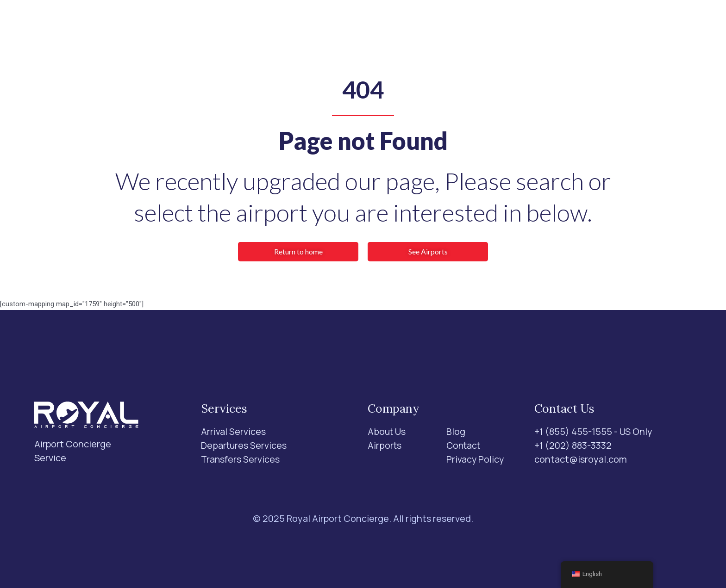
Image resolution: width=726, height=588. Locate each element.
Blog (410, 27)
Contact (449, 27)
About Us (370, 27)
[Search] (570, 27)
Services (267, 27)
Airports (323, 27)
